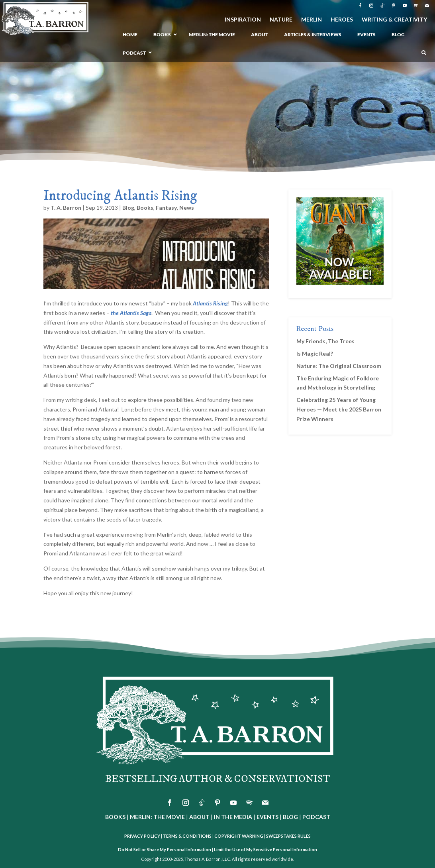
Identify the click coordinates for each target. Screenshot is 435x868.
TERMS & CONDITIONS (187, 836)
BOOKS (115, 817)
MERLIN (312, 20)
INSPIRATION (243, 20)
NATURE (281, 20)
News (187, 208)
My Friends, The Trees (325, 341)
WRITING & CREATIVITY (394, 20)
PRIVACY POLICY (142, 836)
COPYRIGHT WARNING (239, 836)
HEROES (342, 20)
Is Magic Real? (315, 353)
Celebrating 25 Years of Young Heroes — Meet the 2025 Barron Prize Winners (339, 409)
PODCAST (316, 817)
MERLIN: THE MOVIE (157, 817)
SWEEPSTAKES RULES (288, 836)
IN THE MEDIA (233, 817)
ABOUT (199, 817)
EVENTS (267, 817)
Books (145, 208)
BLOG (290, 817)
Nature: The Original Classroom (339, 366)
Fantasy (166, 208)
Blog (128, 208)
